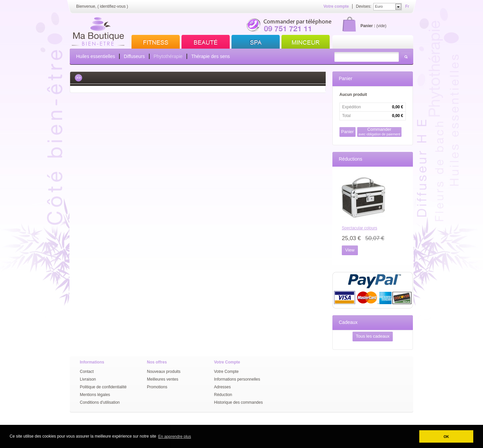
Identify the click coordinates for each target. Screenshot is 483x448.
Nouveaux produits (164, 372)
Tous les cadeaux (373, 336)
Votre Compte (226, 372)
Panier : (368, 26)
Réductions (351, 159)
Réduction (223, 395)
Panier (345, 78)
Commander (380, 132)
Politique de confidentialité (103, 387)
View (350, 250)
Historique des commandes (238, 402)
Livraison (88, 379)
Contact (87, 372)
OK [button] (446, 437)
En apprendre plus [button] (174, 437)
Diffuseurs (134, 56)
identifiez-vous (113, 6)
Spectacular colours (359, 228)
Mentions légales (95, 395)
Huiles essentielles (96, 56)
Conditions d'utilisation (100, 402)
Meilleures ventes (163, 379)
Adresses (222, 387)
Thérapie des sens (210, 56)
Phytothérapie (168, 56)
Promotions (157, 387)
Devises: (364, 6)
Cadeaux (348, 322)
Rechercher (406, 57)
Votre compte (336, 6)
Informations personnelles (237, 379)
